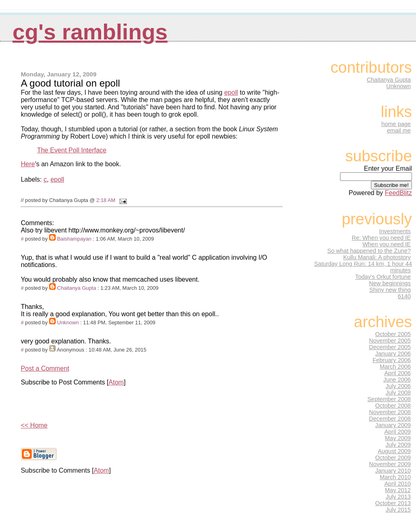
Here (28, 164)
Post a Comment (45, 368)
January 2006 (393, 354)
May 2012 (398, 490)
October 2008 (393, 406)
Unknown (68, 322)
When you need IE (387, 244)
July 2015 (398, 510)
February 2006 (392, 360)
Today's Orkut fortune (383, 277)
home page (396, 124)
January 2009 (393, 425)
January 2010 (393, 471)
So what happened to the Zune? (369, 251)
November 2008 (390, 412)
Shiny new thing (390, 290)
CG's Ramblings (90, 32)
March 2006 (395, 367)
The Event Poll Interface (72, 150)
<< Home (34, 425)
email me (399, 130)
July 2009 (398, 445)
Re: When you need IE (381, 238)
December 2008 (390, 419)
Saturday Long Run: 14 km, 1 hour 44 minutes (363, 267)
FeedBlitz (398, 193)
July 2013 (398, 497)
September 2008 (389, 399)
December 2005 (390, 347)
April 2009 (398, 432)
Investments (395, 231)
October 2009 (393, 458)
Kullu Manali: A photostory (377, 257)
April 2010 (398, 484)
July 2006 (398, 386)
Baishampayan (74, 239)
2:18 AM (106, 200)
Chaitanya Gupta (76, 288)
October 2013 (393, 503)
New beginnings (390, 283)
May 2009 (398, 438)
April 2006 (398, 373)
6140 (404, 296)
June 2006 (397, 380)
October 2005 (393, 334)
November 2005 (390, 341)
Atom (116, 382)
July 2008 (398, 393)
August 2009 (394, 451)
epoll (231, 92)
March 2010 (395, 477)
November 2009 (390, 464)
